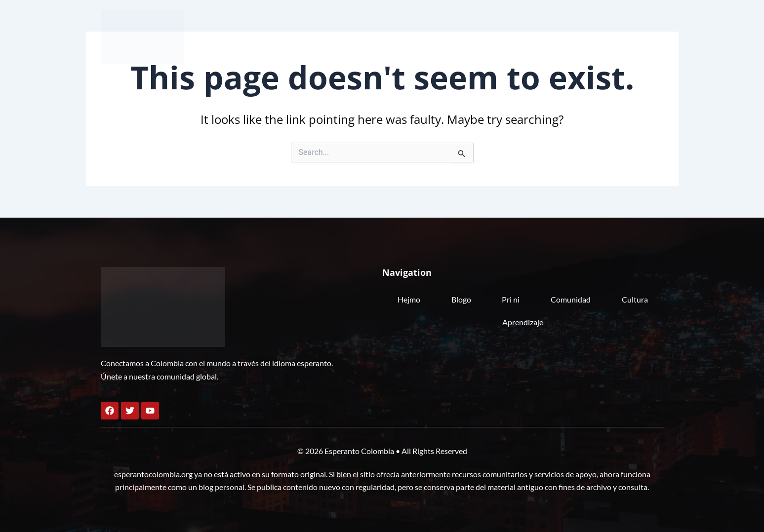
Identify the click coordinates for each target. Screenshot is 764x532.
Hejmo (399, 36)
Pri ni (478, 36)
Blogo (440, 36)
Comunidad (527, 36)
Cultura (580, 36)
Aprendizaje (633, 36)
